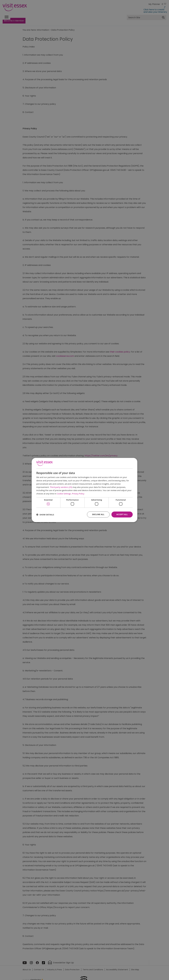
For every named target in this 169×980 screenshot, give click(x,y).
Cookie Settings (64, 494)
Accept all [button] (122, 514)
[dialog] (84, 490)
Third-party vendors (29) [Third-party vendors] (61, 487)
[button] (45, 515)
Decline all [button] (98, 514)
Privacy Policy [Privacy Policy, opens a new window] (78, 494)
